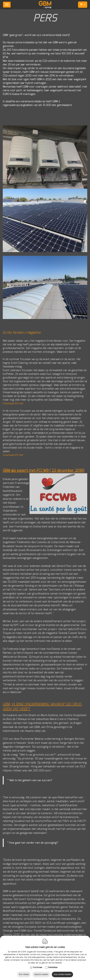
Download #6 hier (13, 404)
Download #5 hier (13, 455)
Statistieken (53, 967)
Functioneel (38, 967)
